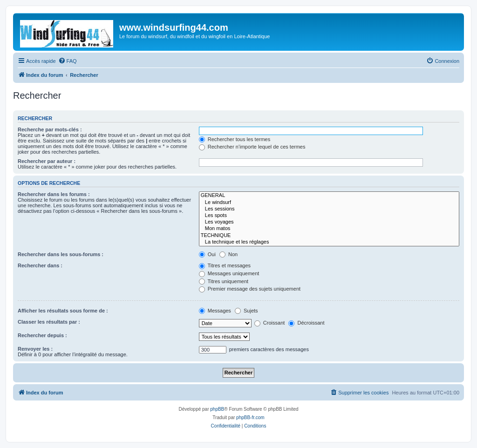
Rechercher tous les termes (235, 139)
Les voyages (329, 222)
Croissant (270, 323)
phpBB (217, 409)
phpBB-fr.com (250, 417)
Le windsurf (329, 203)
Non (228, 254)
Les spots (329, 216)
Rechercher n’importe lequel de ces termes (252, 147)
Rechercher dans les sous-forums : (61, 254)
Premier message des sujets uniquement (250, 289)
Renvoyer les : (35, 349)
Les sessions (329, 209)
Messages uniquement (229, 273)
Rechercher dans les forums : (54, 194)
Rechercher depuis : (42, 335)
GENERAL (329, 196)
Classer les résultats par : (49, 322)
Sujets (246, 311)
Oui (207, 254)
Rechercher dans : (40, 265)
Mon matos (329, 229)
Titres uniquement (224, 281)
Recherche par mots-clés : (50, 129)
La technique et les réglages (329, 242)
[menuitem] (68, 61)
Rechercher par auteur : (47, 161)
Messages (215, 311)
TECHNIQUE (329, 236)
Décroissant (306, 323)
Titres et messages (225, 265)
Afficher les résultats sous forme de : (63, 311)
